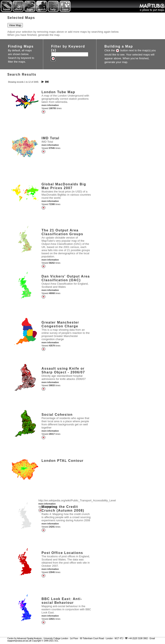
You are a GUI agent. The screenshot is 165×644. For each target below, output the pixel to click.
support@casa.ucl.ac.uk (19, 641)
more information (50, 105)
